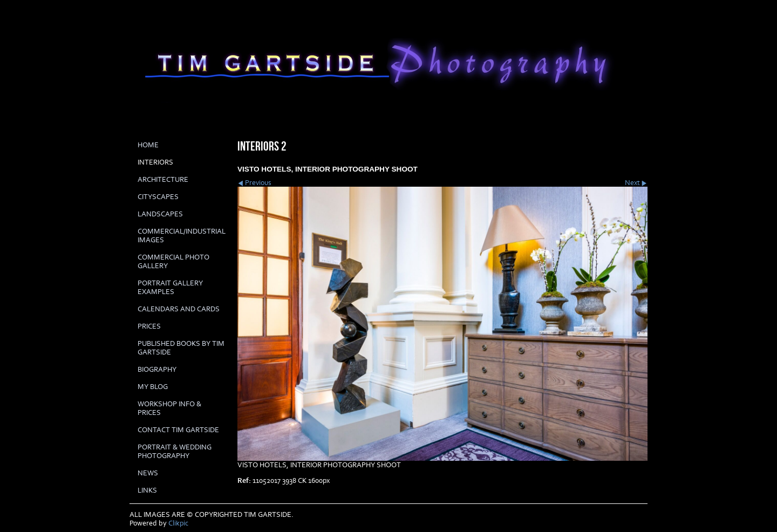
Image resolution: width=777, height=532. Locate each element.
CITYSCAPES (158, 197)
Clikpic (178, 523)
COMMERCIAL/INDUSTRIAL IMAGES (182, 236)
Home (148, 145)
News (148, 473)
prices (149, 326)
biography (157, 370)
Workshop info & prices (169, 408)
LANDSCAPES (160, 214)
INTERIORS (155, 162)
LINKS (147, 490)
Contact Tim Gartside (178, 430)
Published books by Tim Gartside (181, 348)
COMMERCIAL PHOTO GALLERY (173, 262)
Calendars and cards (179, 309)
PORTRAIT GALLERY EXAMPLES (170, 288)
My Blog (153, 387)
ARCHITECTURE (163, 180)
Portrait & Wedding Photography (175, 452)
